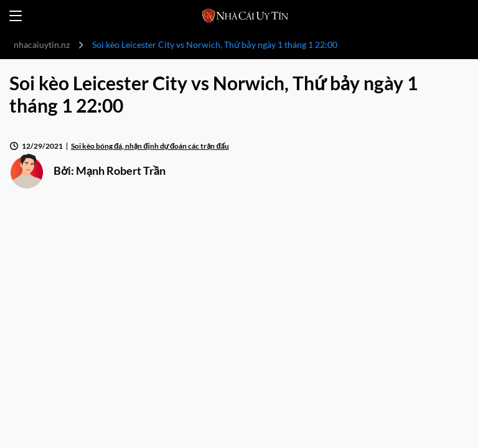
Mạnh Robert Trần (121, 170)
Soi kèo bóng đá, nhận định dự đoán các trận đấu (150, 146)
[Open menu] (16, 16)
